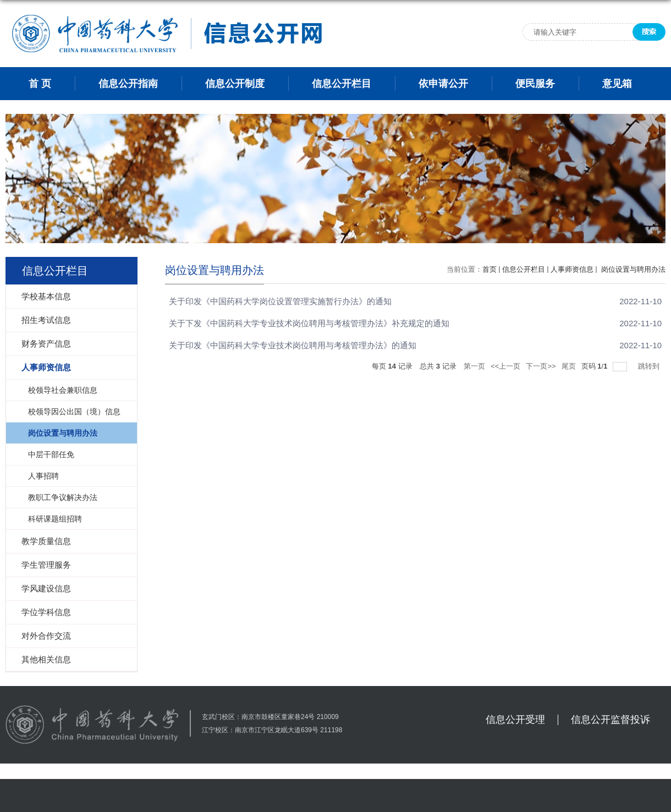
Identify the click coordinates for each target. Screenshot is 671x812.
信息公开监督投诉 (610, 720)
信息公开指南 (128, 84)
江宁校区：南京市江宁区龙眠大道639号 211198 (272, 730)
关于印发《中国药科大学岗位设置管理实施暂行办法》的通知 (280, 301)
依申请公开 (443, 84)
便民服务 (535, 84)
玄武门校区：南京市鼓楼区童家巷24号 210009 (270, 717)
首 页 (40, 84)
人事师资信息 (572, 269)
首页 (490, 269)
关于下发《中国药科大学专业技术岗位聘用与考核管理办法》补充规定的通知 (309, 323)
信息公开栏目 (342, 84)
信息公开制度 (235, 84)
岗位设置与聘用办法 (632, 269)
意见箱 (617, 84)
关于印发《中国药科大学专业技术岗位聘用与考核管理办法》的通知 (293, 345)
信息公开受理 (515, 720)
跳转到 (650, 366)
